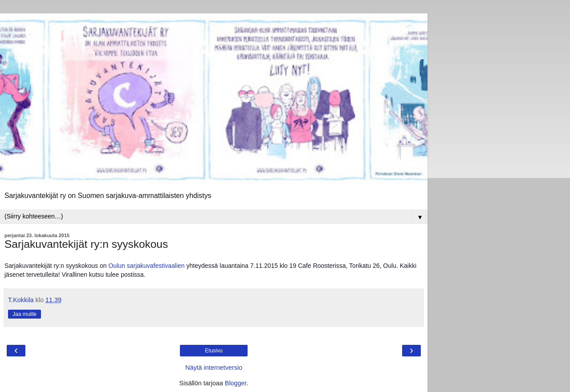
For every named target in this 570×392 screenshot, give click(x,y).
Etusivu (214, 351)
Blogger (236, 383)
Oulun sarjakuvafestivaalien (146, 266)
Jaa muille (24, 314)
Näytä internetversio (214, 368)
